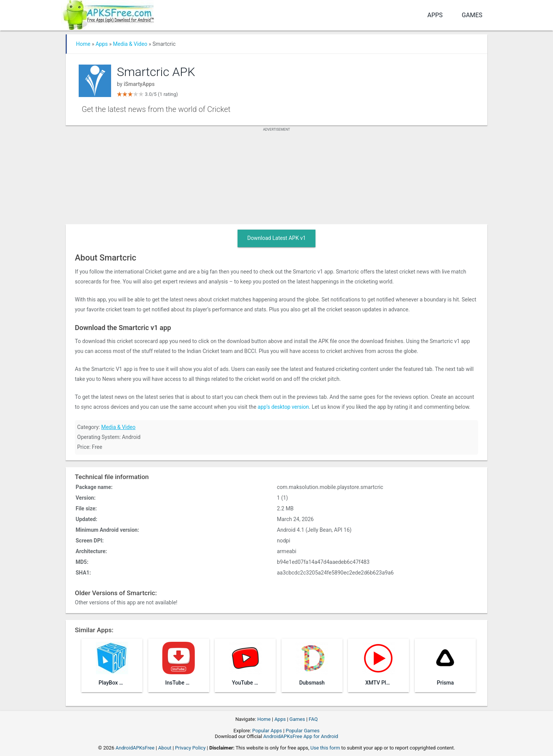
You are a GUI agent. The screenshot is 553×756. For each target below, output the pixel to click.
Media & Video (130, 44)
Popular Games (303, 731)
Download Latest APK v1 (276, 238)
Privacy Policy (190, 748)
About (165, 748)
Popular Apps (267, 731)
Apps (435, 15)
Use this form (325, 748)
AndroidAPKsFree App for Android (301, 736)
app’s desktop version (283, 407)
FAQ (313, 719)
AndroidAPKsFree (135, 748)
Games (472, 15)
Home (83, 44)
